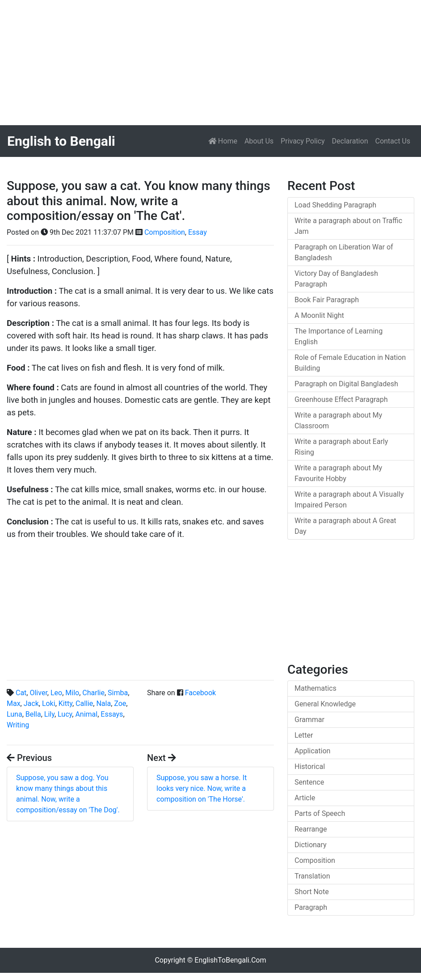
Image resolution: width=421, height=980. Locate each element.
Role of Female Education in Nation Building (350, 363)
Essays (112, 714)
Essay (198, 232)
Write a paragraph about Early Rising (341, 447)
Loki (49, 703)
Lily (49, 714)
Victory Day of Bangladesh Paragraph (336, 279)
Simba (118, 693)
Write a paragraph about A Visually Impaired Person (349, 500)
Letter (304, 735)
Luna (15, 714)
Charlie (93, 693)
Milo (72, 693)
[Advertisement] (210, 63)
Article (305, 798)
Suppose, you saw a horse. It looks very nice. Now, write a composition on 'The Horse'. (202, 788)
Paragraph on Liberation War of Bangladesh (344, 252)
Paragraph (311, 907)
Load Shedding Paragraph (335, 205)
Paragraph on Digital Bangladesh (346, 384)
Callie (84, 703)
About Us (259, 141)
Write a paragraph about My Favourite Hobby (338, 473)
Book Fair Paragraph (327, 300)
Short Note (312, 892)
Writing (18, 725)
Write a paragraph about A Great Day (345, 526)
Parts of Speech (320, 813)
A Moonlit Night (319, 315)
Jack (31, 703)
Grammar (309, 720)
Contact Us (393, 141)
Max (14, 703)
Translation (312, 876)
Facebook (200, 693)
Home (225, 140)
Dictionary (311, 845)
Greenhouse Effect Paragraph (341, 399)
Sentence (309, 782)
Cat (21, 693)
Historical (310, 767)
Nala (103, 703)
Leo (56, 693)
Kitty (65, 703)
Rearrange (311, 829)
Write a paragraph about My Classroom (338, 420)
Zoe (120, 703)
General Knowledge (325, 704)
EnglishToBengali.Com (230, 960)
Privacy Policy (303, 141)
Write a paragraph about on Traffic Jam (348, 226)
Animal (86, 714)
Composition (165, 232)
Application (312, 751)
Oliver (38, 693)
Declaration (350, 141)
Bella (33, 714)
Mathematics (316, 688)
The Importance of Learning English (339, 336)
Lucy (65, 714)
